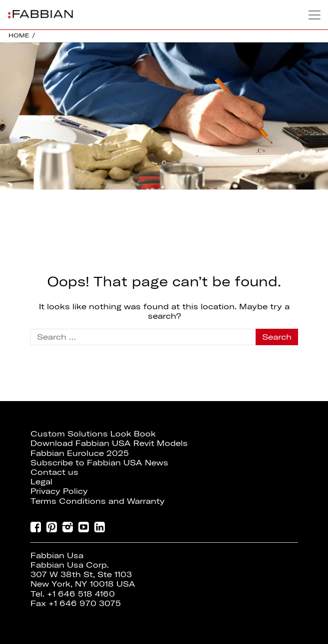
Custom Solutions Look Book (93, 433)
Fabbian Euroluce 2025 (80, 453)
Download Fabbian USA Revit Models (109, 443)
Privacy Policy (59, 491)
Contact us (54, 472)
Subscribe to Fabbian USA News (99, 462)
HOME (19, 35)
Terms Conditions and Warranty (98, 501)
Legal (41, 481)
